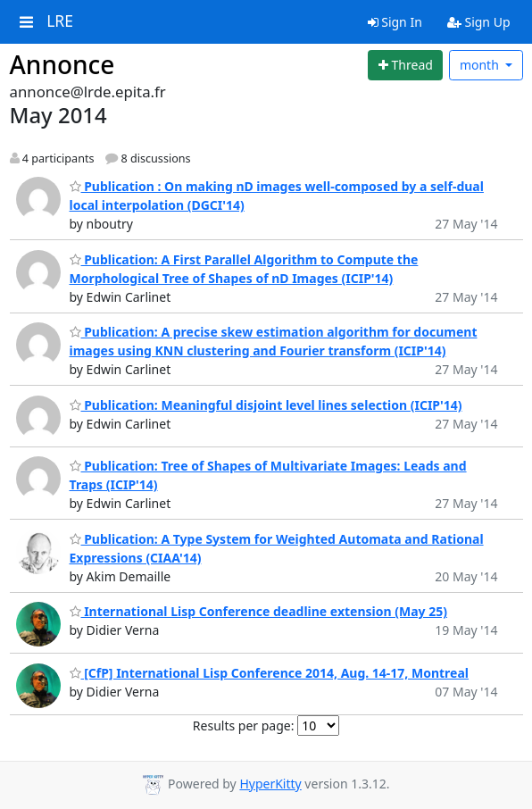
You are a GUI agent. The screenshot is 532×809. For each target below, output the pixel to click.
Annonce (62, 64)
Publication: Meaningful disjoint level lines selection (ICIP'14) (266, 405)
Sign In (395, 22)
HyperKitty (270, 784)
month (481, 65)
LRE (60, 21)
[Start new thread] (405, 65)
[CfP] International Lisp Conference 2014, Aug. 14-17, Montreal (270, 673)
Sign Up (479, 22)
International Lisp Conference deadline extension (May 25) (259, 611)
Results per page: (244, 726)
